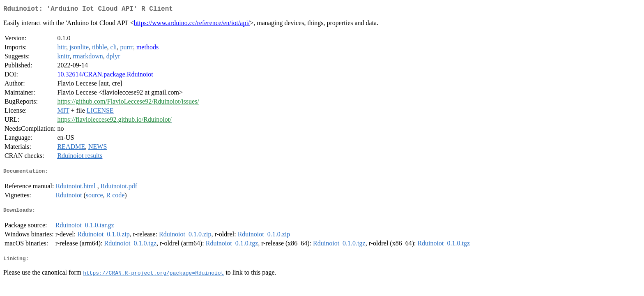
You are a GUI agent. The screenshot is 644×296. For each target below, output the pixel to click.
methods (147, 49)
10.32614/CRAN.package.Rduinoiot (105, 76)
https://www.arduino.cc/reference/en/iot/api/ (192, 24)
